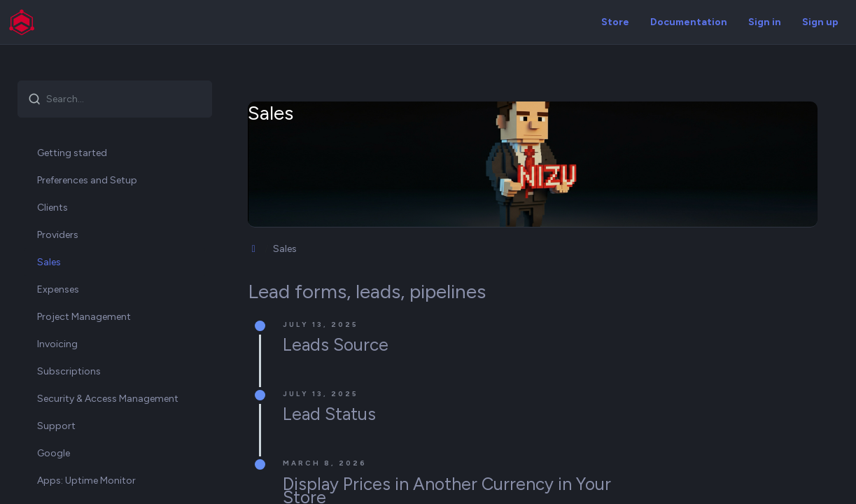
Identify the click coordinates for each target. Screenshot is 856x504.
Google (54, 453)
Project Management (84, 317)
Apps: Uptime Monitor (86, 481)
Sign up (820, 22)
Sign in (765, 22)
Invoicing (57, 344)
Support (56, 426)
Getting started (72, 153)
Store (615, 22)
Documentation (689, 22)
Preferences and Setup (87, 180)
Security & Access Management (108, 399)
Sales (49, 262)
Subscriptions (69, 371)
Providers (58, 235)
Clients (52, 208)
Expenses (58, 289)
